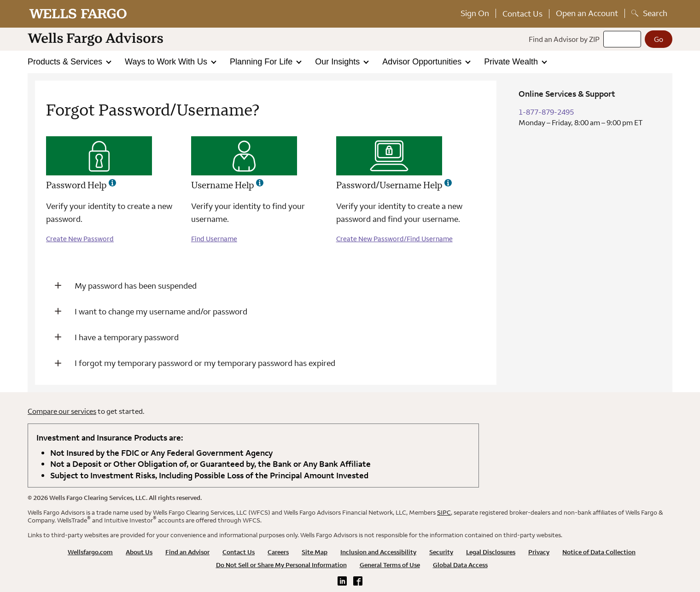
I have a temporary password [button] (127, 337)
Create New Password (80, 239)
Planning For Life (262, 62)
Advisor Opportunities (423, 62)
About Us (139, 552)
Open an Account (587, 13)
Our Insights (338, 62)
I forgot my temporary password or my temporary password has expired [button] (205, 363)
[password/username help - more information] (448, 183)
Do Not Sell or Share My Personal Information (281, 565)
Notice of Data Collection (599, 552)
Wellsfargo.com (90, 552)
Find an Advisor (187, 552)
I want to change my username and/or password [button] (161, 311)
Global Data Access (460, 565)
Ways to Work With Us (167, 62)
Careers (278, 552)
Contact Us (522, 14)
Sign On (475, 13)
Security (441, 552)
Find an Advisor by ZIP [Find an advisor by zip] (564, 39)
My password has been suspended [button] (136, 286)
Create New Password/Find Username (394, 239)
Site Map (315, 552)
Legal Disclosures (491, 552)
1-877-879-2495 (546, 112)
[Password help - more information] (112, 183)
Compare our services (62, 411)
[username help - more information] (260, 183)
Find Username (214, 239)
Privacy (539, 552)
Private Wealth (512, 62)
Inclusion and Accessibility (378, 552)
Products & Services (66, 62)
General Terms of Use (390, 565)
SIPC (444, 512)
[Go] (659, 39)
